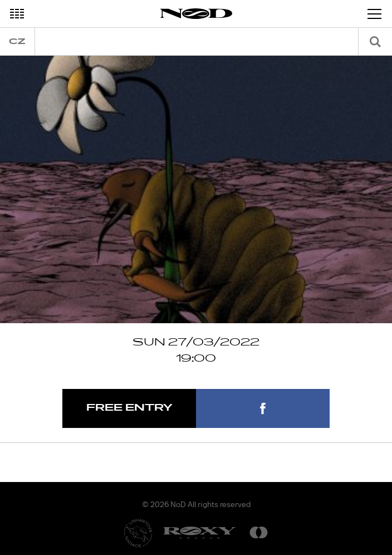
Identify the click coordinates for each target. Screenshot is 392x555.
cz (17, 42)
